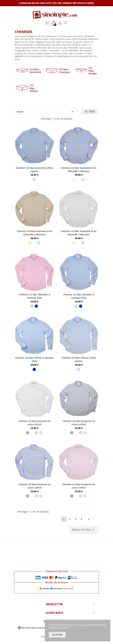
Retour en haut (84, 530)
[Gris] (28, 433)
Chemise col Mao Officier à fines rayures (79, 359)
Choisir (45, 112)
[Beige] (74, 180)
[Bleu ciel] (34, 180)
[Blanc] (78, 180)
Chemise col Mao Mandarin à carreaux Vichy (34, 296)
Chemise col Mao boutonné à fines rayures (34, 170)
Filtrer (90, 112)
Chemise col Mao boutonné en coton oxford (34, 423)
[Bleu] (36, 306)
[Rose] (32, 306)
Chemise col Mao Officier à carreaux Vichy (34, 359)
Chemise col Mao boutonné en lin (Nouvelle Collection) (79, 170)
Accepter (57, 635)
